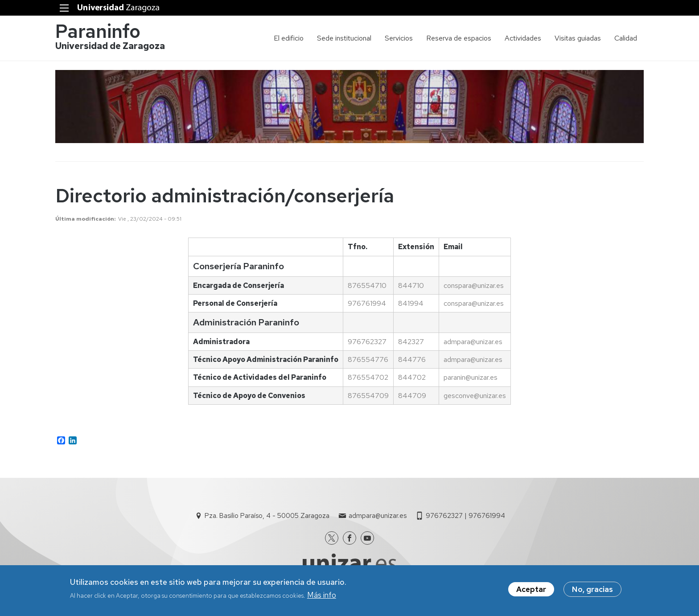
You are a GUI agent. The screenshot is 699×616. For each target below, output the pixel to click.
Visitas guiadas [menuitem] (578, 38)
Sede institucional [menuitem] (344, 38)
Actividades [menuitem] (523, 38)
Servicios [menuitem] (399, 38)
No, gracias (592, 591)
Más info (322, 597)
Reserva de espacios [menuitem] (459, 38)
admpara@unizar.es (378, 516)
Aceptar (531, 591)
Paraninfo (98, 31)
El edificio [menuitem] (289, 38)
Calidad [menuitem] (626, 38)
